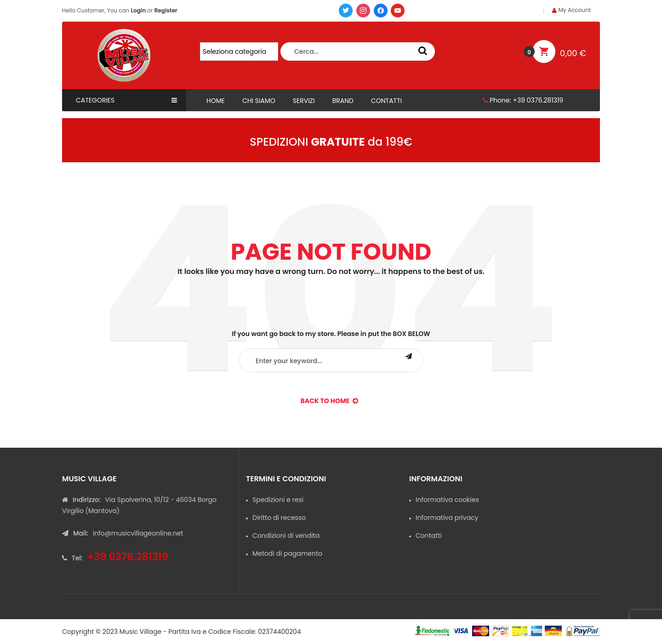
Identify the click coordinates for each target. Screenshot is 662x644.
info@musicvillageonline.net (138, 533)
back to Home (330, 401)
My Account (575, 10)
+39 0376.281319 (538, 100)
